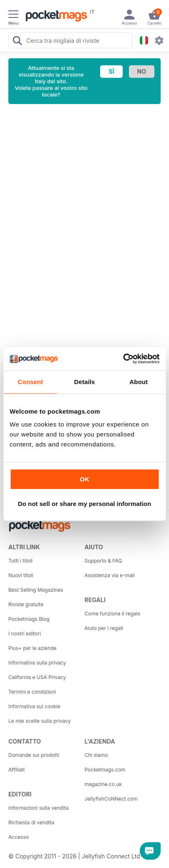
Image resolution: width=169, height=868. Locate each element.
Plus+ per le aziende (33, 648)
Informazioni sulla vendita (39, 808)
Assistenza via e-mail (110, 575)
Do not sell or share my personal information (84, 504)
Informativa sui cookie (34, 706)
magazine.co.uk (103, 784)
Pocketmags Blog (29, 619)
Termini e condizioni (32, 692)
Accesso (19, 837)
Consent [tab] (30, 382)
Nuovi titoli (21, 575)
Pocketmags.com (105, 770)
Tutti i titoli (20, 561)
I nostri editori (25, 634)
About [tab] (139, 382)
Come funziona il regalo (113, 614)
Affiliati (16, 770)
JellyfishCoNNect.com (111, 799)
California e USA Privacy (37, 677)
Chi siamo (96, 755)
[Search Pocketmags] (17, 42)
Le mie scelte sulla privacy (39, 721)
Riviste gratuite (26, 604)
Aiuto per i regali (104, 628)
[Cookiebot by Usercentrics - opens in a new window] (123, 359)
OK (84, 479)
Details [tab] (85, 382)
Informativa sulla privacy (37, 663)
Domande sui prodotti (34, 755)
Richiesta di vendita (31, 822)
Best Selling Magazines (36, 590)
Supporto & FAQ (103, 561)
